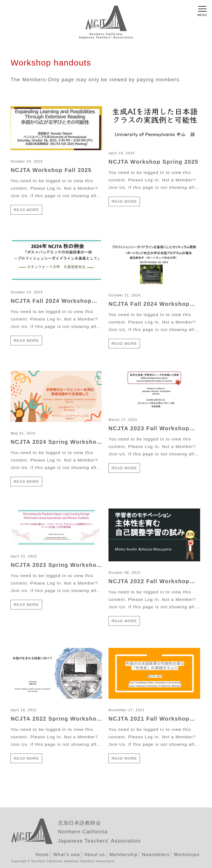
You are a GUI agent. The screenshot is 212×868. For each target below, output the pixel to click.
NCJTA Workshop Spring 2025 (153, 162)
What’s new (67, 855)
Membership (124, 855)
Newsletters (156, 855)
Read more (26, 210)
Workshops (187, 855)
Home (42, 855)
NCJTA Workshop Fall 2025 (51, 170)
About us (95, 855)
